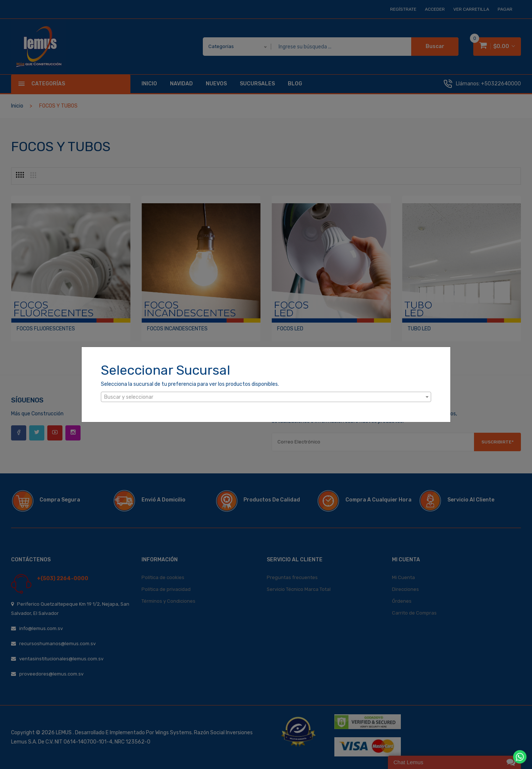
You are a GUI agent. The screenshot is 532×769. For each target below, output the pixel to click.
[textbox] (266, 397)
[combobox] (266, 397)
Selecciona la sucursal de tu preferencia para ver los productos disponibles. (190, 384)
